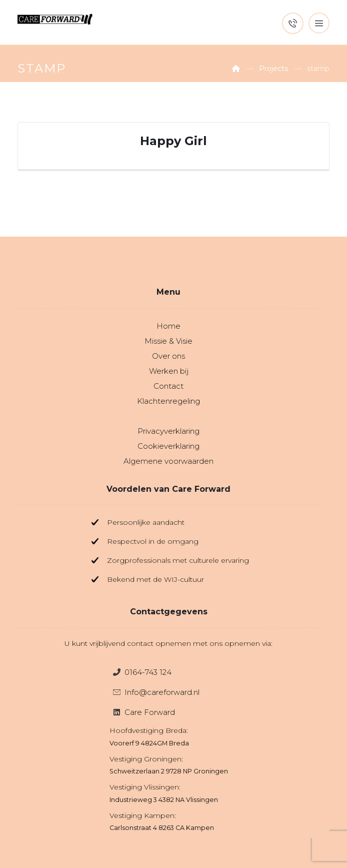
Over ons (168, 356)
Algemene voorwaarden (168, 461)
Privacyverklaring (168, 431)
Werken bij (169, 371)
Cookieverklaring (168, 446)
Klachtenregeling (168, 401)
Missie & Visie (168, 341)
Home (168, 326)
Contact (168, 386)
